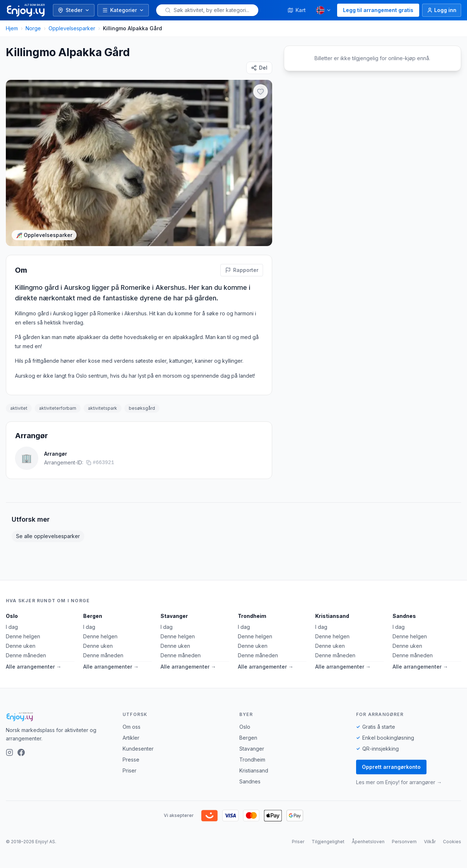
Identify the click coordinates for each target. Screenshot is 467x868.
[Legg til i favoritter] (260, 92)
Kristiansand (332, 616)
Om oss (132, 727)
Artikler (131, 738)
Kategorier (123, 10)
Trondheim (252, 616)
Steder (74, 10)
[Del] (259, 68)
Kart (297, 10)
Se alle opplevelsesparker (48, 536)
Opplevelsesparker (72, 28)
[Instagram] (9, 752)
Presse (131, 760)
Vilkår (430, 842)
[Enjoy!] (58, 717)
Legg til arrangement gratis (378, 10)
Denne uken (21, 646)
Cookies (452, 842)
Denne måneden (26, 655)
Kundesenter (138, 749)
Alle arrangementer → (34, 667)
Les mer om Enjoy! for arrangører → (399, 782)
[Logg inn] (442, 10)
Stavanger (174, 616)
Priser (130, 770)
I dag (12, 627)
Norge (33, 28)
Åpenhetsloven (368, 842)
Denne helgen (23, 636)
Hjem (12, 28)
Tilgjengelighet (328, 842)
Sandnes (404, 616)
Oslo (12, 616)
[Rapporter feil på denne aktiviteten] (242, 270)
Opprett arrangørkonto (391, 767)
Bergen (93, 616)
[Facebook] (21, 752)
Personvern (404, 842)
